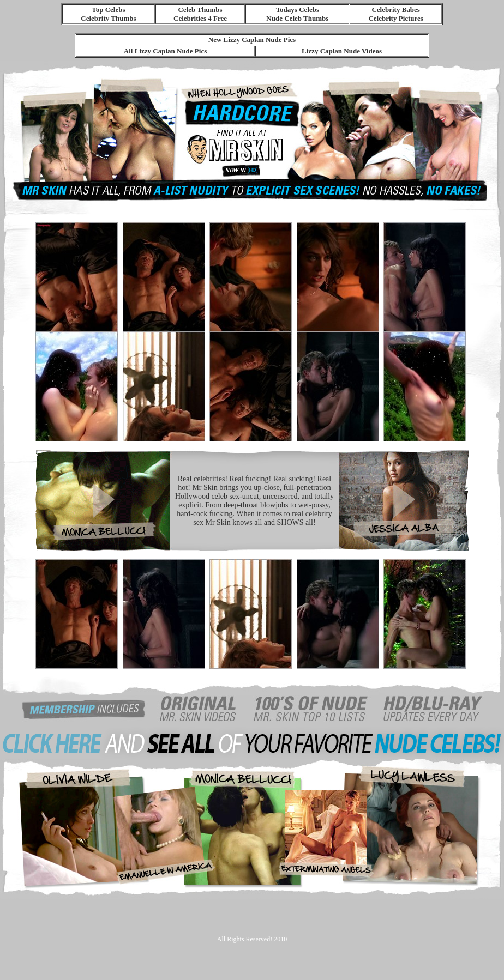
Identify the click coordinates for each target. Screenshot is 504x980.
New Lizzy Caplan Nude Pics (252, 40)
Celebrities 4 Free (200, 18)
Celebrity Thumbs (108, 18)
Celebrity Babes (395, 10)
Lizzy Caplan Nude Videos (342, 51)
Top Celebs (108, 10)
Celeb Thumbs (200, 10)
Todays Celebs (298, 10)
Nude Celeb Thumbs (297, 18)
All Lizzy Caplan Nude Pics (165, 51)
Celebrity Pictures (395, 18)
